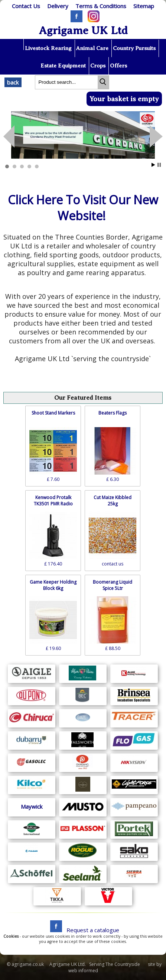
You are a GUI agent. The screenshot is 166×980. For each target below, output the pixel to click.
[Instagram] (92, 20)
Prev (156, 136)
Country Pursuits (134, 48)
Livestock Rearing (48, 48)
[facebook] (54, 930)
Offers (118, 66)
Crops (98, 66)
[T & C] (101, 6)
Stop (159, 165)
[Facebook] (75, 20)
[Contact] (26, 6)
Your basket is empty (124, 99)
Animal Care (92, 48)
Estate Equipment (63, 66)
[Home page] (16, 44)
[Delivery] (58, 6)
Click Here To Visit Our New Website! (83, 208)
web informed (83, 971)
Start (153, 165)
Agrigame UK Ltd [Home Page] (83, 30)
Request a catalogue (93, 930)
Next (9, 136)
